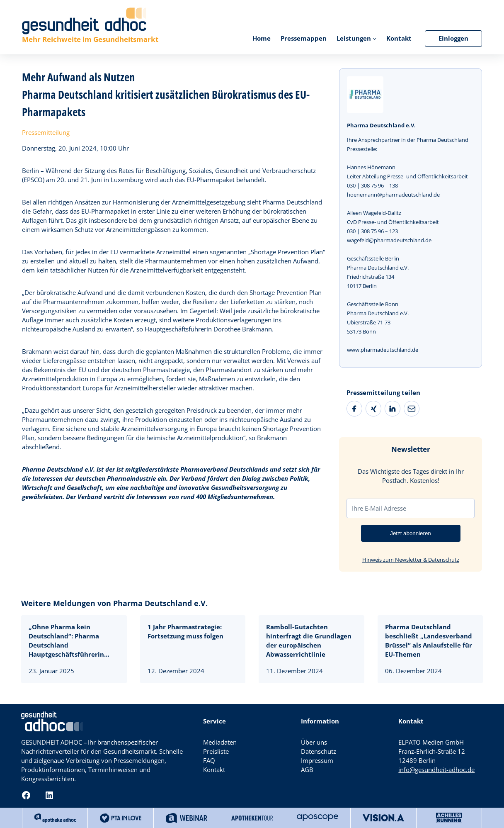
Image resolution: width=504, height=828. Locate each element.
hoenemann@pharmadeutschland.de (393, 195)
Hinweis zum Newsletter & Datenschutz (411, 560)
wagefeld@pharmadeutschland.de (389, 240)
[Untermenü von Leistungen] (374, 38)
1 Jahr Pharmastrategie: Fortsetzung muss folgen (186, 632)
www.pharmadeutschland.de (383, 350)
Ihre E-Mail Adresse (379, 508)
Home (262, 38)
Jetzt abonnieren (411, 533)
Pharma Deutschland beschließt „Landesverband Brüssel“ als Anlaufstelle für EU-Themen (429, 641)
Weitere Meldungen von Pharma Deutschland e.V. (114, 603)
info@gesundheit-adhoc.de (436, 770)
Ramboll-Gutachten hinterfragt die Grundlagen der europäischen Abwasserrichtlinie (309, 641)
